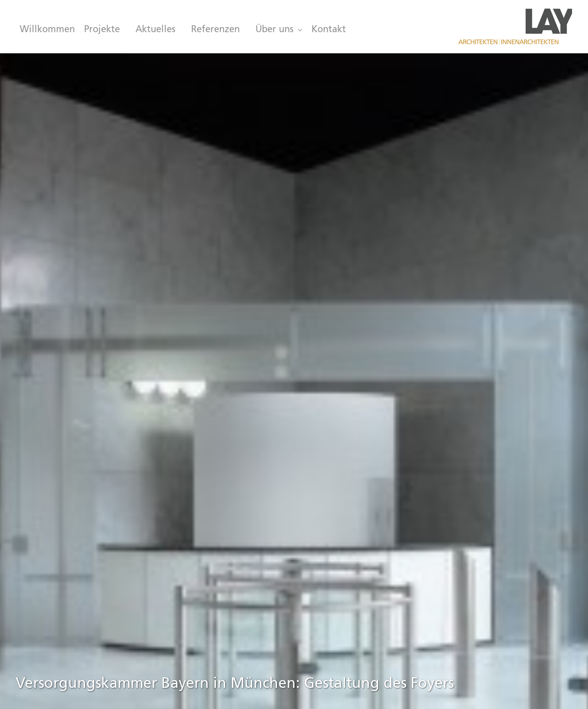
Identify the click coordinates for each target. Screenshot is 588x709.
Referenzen (215, 30)
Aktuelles (155, 30)
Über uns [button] (279, 30)
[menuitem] (45, 30)
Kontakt (329, 30)
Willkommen (47, 30)
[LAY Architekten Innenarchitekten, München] (515, 27)
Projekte (102, 30)
